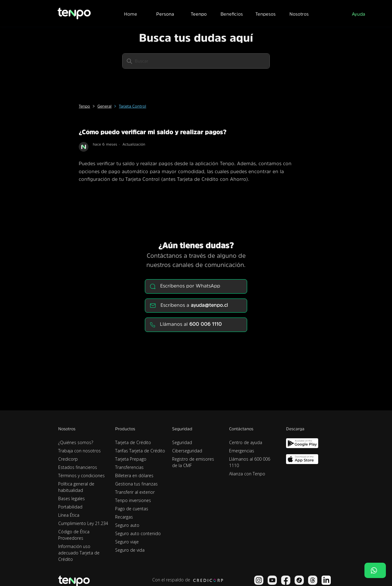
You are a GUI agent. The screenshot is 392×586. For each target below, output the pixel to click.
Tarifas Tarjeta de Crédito (140, 451)
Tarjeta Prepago (131, 459)
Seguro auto (127, 525)
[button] (165, 13)
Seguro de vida (130, 550)
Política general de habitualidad (76, 487)
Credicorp (68, 459)
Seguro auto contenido (138, 533)
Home (131, 14)
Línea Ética (69, 515)
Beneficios (232, 14)
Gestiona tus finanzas (136, 484)
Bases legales (72, 498)
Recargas (124, 517)
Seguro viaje (127, 542)
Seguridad (182, 442)
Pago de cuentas (132, 509)
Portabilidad (70, 507)
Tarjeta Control (132, 106)
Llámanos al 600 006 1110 (250, 462)
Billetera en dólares (134, 476)
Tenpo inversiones (133, 500)
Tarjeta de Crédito (133, 442)
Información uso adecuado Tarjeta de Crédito (79, 553)
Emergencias (242, 451)
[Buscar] (196, 61)
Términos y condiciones (81, 476)
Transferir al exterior (135, 492)
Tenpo (84, 106)
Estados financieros (78, 467)
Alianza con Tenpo (247, 474)
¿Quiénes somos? (76, 442)
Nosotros (299, 14)
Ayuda (358, 14)
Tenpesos (266, 14)
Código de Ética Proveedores (74, 535)
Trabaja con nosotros (79, 451)
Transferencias (129, 467)
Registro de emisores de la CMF (193, 462)
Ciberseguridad (187, 451)
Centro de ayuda (246, 442)
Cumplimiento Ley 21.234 (83, 523)
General (104, 106)
